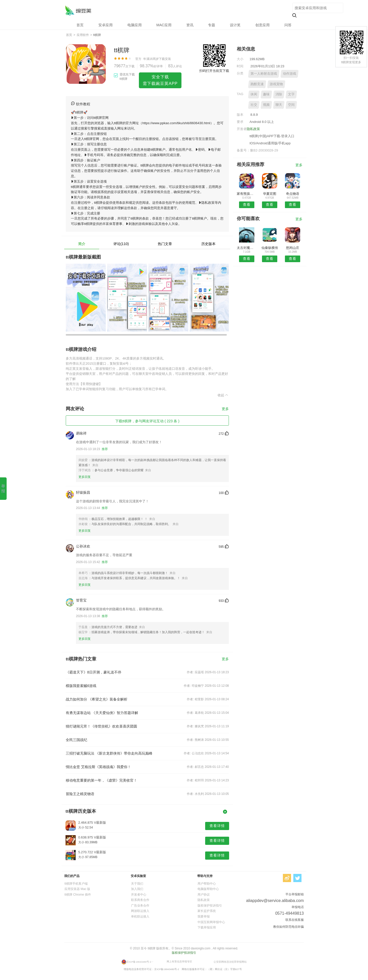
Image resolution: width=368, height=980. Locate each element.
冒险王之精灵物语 (80, 794)
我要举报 (204, 917)
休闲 (254, 94)
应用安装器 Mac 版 (77, 889)
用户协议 (204, 895)
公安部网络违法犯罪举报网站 (230, 962)
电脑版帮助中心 (208, 889)
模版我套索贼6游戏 (81, 686)
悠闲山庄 (293, 248)
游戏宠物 (276, 84)
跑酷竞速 (257, 84)
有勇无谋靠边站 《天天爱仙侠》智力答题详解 (102, 713)
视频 (266, 105)
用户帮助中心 (207, 884)
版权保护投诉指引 (210, 906)
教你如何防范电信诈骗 (288, 927)
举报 (3, 488)
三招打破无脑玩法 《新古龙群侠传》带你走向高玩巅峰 (109, 753)
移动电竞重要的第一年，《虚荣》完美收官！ (101, 780)
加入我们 (137, 889)
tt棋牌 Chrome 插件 (78, 895)
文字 (291, 94)
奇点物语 (293, 194)
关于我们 (137, 884)
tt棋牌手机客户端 (76, 884)
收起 (223, 395)
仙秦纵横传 (270, 248)
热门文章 (165, 244)
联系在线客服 (295, 920)
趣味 (266, 94)
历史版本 (208, 244)
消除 (279, 94)
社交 (254, 105)
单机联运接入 (140, 917)
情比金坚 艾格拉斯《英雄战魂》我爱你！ (98, 767)
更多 (225, 409)
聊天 (279, 105)
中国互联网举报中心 (211, 922)
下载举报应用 (207, 927)
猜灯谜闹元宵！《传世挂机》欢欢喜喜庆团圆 (101, 726)
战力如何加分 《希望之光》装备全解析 (97, 699)
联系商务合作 (140, 900)
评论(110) (121, 244)
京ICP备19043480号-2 (139, 962)
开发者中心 (139, 895)
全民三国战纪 (76, 740)
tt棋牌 (78, 10)
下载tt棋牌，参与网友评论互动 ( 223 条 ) (147, 421)
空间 (291, 105)
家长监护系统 (207, 911)
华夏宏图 (270, 194)
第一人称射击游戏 (264, 74)
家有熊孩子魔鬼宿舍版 (247, 194)
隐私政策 (253, 129)
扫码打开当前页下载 (214, 71)
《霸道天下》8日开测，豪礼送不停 (94, 672)
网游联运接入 (140, 911)
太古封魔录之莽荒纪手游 (247, 248)
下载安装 (165, 59)
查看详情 (217, 826)
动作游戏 (290, 74)
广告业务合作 (140, 906)
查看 (247, 205)
